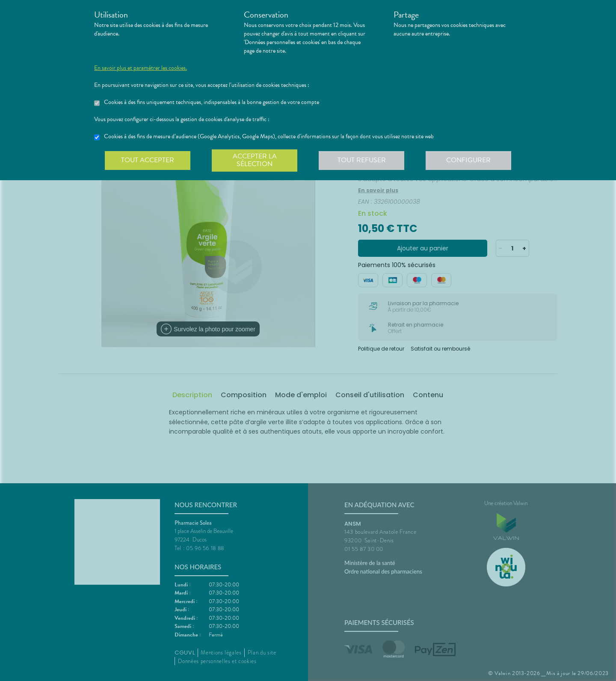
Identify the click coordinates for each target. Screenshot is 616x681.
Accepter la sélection (255, 160)
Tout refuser (362, 160)
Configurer (468, 160)
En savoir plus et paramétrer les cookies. (141, 68)
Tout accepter (148, 160)
